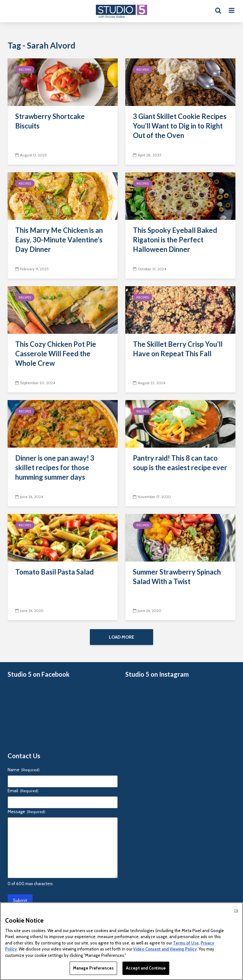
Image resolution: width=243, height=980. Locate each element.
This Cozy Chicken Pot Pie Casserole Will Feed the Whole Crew (56, 354)
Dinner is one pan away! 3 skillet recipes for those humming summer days (55, 467)
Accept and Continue (146, 968)
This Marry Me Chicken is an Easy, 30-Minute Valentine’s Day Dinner (59, 240)
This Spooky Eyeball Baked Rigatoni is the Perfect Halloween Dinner (175, 240)
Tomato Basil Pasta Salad (54, 572)
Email (23, 791)
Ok (236, 911)
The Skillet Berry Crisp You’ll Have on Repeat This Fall (178, 349)
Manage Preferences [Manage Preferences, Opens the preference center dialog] (93, 968)
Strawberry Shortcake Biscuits (50, 121)
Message (26, 812)
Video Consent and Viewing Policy (165, 949)
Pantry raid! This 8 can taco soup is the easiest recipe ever (180, 463)
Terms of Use (186, 943)
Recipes (25, 70)
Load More (121, 637)
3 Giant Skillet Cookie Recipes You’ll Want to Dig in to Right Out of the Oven (180, 126)
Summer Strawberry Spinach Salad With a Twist (177, 577)
